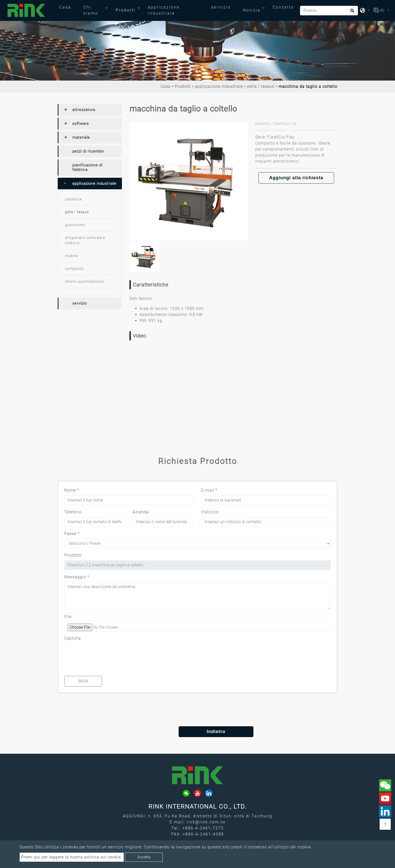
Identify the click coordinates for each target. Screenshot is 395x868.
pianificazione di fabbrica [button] (87, 167)
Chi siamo (91, 10)
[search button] (352, 12)
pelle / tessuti (261, 86)
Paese (72, 534)
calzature (73, 199)
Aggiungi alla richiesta (296, 178)
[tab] (90, 110)
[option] (189, 181)
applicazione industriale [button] (94, 184)
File (68, 617)
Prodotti (126, 10)
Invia (83, 681)
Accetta (144, 857)
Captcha (73, 638)
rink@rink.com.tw (206, 822)
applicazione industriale (164, 10)
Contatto (283, 7)
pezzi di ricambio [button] (88, 151)
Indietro (197, 732)
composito (74, 269)
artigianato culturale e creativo (85, 240)
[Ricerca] (329, 11)
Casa (68, 7)
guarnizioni (75, 225)
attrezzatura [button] (84, 110)
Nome (72, 490)
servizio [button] (79, 303)
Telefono (73, 512)
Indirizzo (210, 512)
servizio (221, 7)
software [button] (81, 124)
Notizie (252, 10)
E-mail (209, 490)
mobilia (72, 256)
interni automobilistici (85, 281)
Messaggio (77, 577)
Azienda (141, 512)
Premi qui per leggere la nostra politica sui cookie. (72, 857)
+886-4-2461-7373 (203, 828)
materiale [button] (81, 137)
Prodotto (73, 555)
